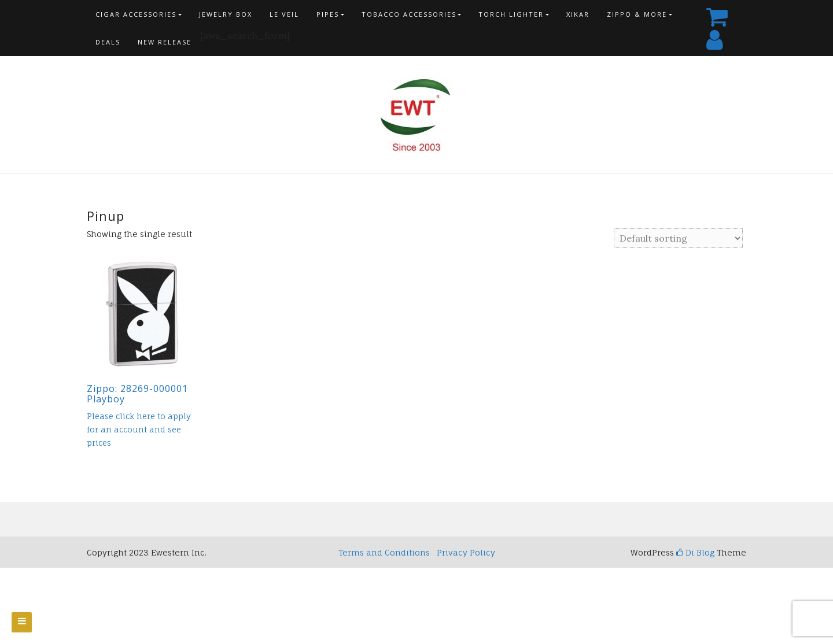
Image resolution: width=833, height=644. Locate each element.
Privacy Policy (466, 552)
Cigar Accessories (136, 14)
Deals (108, 42)
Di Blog (695, 552)
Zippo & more (637, 14)
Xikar (578, 14)
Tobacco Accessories (409, 14)
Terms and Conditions (384, 552)
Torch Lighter (511, 14)
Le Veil (284, 14)
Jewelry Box (226, 14)
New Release (165, 42)
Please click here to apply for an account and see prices (139, 430)
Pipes (328, 14)
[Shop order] (678, 238)
